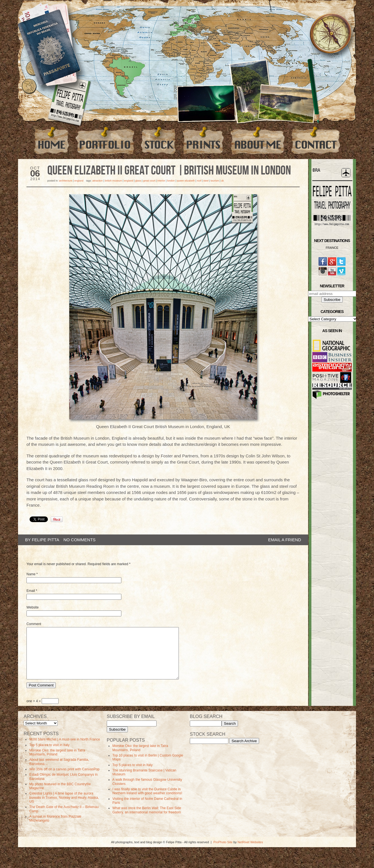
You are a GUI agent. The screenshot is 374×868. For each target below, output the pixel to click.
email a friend (285, 540)
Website (33, 607)
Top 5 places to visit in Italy (49, 755)
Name (31, 574)
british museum (113, 181)
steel (206, 181)
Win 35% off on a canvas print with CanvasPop (64, 779)
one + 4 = (43, 711)
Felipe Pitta (45, 540)
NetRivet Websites (250, 852)
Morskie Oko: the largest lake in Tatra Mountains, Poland (57, 762)
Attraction (98, 181)
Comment (34, 624)
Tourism (215, 181)
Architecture (66, 181)
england (129, 181)
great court (149, 181)
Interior (161, 181)
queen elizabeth (186, 181)
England (79, 181)
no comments (79, 540)
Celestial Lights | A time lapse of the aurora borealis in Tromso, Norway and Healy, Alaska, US (64, 808)
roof (199, 181)
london (171, 181)
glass (138, 181)
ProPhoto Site (223, 852)
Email (31, 591)
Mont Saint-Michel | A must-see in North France (65, 750)
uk (222, 181)
